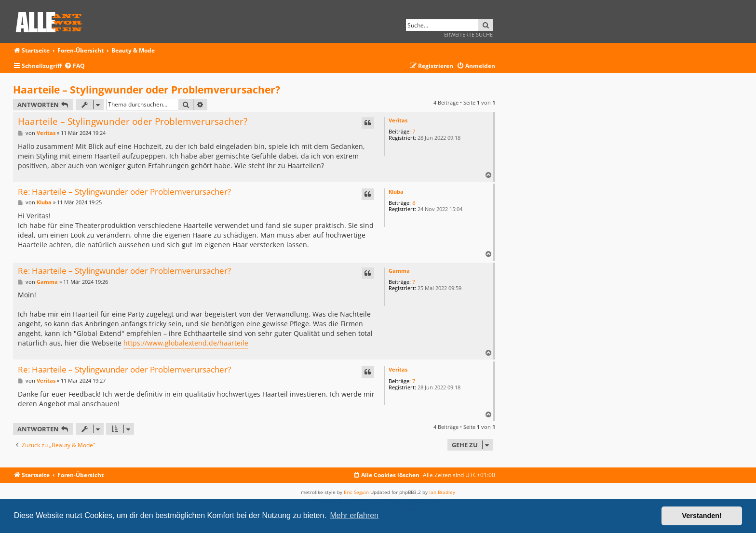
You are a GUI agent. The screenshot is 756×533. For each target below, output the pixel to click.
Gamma (399, 271)
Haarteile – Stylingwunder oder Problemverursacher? (147, 90)
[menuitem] (74, 66)
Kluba (396, 192)
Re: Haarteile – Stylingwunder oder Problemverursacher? (124, 192)
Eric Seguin (356, 492)
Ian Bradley (442, 492)
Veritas (398, 120)
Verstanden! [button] (702, 516)
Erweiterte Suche (468, 34)
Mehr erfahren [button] (354, 515)
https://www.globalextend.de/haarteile (186, 343)
